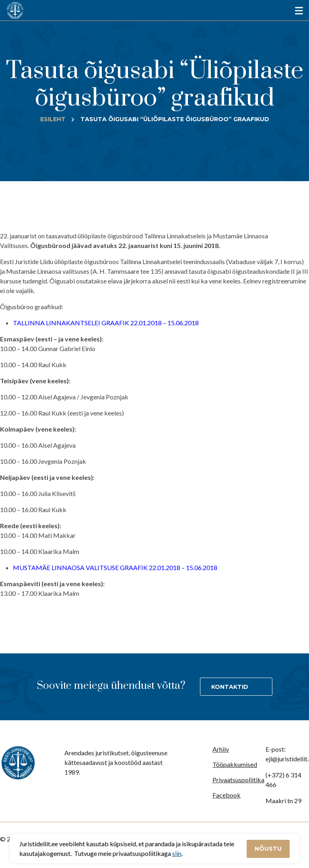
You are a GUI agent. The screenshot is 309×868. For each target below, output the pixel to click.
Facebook (227, 795)
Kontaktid (230, 687)
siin (177, 853)
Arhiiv (221, 749)
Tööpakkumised (235, 764)
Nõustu (268, 849)
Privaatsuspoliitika (238, 780)
